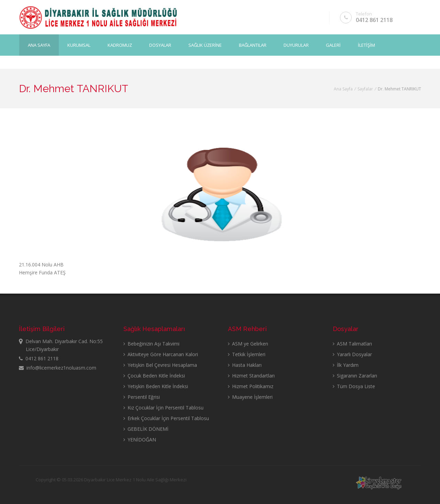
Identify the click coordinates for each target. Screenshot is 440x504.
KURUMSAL (79, 45)
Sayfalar (365, 89)
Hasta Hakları (245, 365)
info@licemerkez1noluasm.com (58, 368)
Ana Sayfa (39, 45)
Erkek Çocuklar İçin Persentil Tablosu (166, 418)
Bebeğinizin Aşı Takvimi (151, 344)
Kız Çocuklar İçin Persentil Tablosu (163, 408)
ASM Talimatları (352, 344)
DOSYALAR (160, 45)
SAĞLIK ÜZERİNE (205, 45)
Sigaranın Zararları (355, 376)
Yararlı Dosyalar (352, 354)
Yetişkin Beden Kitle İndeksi (156, 386)
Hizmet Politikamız (251, 386)
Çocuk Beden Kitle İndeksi (154, 376)
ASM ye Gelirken (248, 344)
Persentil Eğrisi (142, 397)
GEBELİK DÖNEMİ (146, 429)
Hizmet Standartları (251, 376)
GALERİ (333, 45)
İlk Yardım (346, 365)
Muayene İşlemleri (250, 397)
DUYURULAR (296, 45)
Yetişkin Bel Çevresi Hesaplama (160, 365)
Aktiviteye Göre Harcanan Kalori (161, 354)
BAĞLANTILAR (253, 45)
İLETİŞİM (366, 45)
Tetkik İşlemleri (247, 354)
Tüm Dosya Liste (354, 386)
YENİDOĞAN (140, 440)
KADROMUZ (120, 45)
